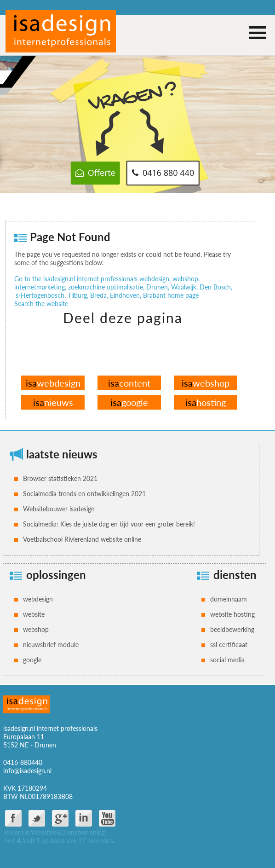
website (34, 614)
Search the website (41, 304)
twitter (37, 818)
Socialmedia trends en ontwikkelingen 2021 (84, 494)
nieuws (53, 402)
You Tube (107, 818)
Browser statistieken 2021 (60, 478)
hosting (206, 402)
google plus (60, 818)
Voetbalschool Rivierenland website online (82, 539)
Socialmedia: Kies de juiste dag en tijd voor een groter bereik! (109, 524)
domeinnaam (229, 599)
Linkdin (84, 818)
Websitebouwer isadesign (59, 509)
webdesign (53, 383)
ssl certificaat (229, 645)
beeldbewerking (232, 629)
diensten (235, 575)
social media (227, 660)
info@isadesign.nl (27, 771)
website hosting (232, 614)
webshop (206, 383)
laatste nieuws (62, 454)
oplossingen (56, 575)
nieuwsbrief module (51, 645)
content (129, 383)
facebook (13, 818)
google (129, 402)
